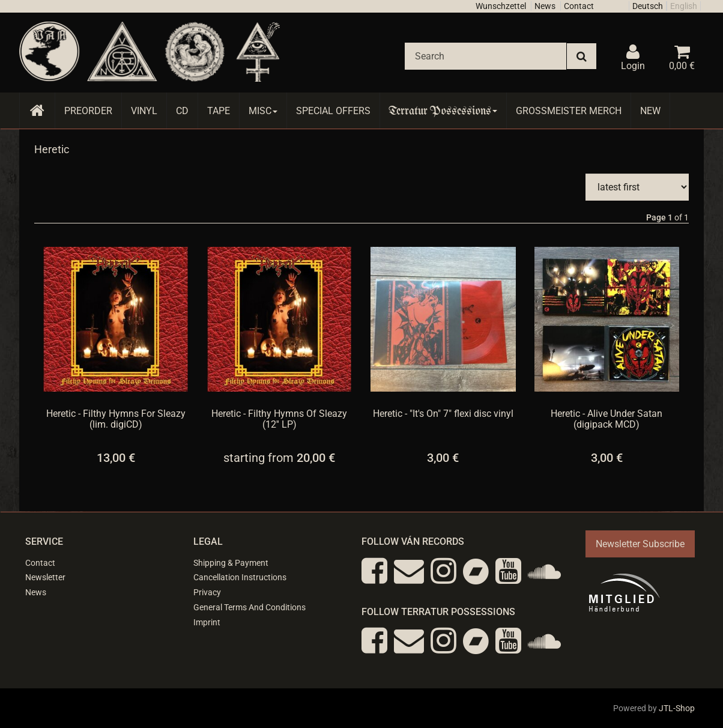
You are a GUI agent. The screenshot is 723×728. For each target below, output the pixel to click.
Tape (219, 111)
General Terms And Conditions (250, 607)
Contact (579, 6)
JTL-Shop (677, 708)
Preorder (88, 111)
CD (182, 111)
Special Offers (333, 111)
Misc (263, 111)
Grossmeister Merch (569, 111)
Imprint (207, 622)
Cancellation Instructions (240, 577)
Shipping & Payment (231, 563)
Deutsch (648, 6)
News (545, 6)
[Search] (486, 56)
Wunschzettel (501, 6)
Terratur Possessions (443, 111)
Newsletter (45, 577)
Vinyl (144, 111)
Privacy (207, 592)
